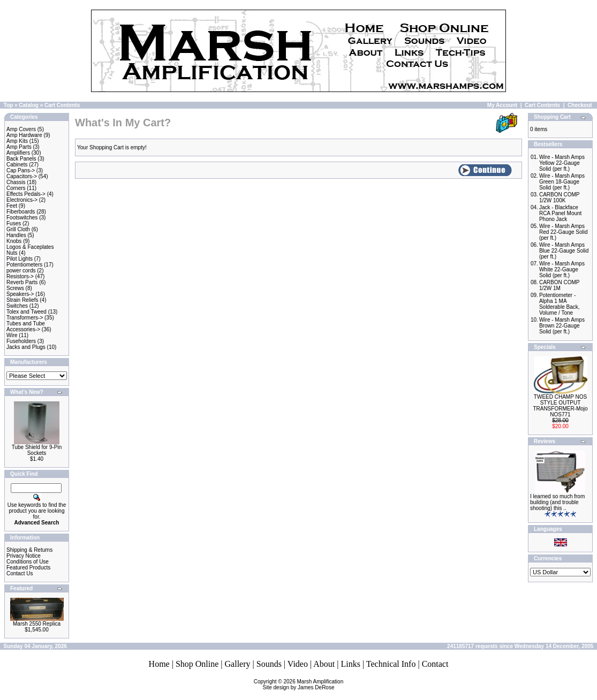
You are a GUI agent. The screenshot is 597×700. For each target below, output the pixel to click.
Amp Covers (21, 129)
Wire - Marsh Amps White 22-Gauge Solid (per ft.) (562, 269)
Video (298, 664)
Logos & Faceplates (30, 247)
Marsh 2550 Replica (37, 624)
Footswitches (22, 218)
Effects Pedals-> (26, 194)
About (324, 664)
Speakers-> (20, 294)
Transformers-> (25, 318)
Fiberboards (21, 212)
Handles (16, 235)
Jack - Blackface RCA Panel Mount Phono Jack (561, 213)
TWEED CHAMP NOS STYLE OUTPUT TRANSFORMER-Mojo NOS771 (560, 406)
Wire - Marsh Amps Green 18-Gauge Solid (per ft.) (562, 182)
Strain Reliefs (22, 300)
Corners (16, 188)
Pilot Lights (20, 259)
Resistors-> (20, 276)
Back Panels (21, 159)
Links (350, 664)
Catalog (29, 105)
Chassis (16, 182)
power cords (21, 271)
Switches (17, 306)
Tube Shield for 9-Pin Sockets (37, 450)
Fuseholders (21, 341)
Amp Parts (19, 147)
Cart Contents (62, 105)
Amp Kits (17, 141)
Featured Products (28, 568)
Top (9, 105)
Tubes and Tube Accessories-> (26, 326)
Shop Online (197, 664)
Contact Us (20, 573)
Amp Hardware (24, 135)
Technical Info (391, 664)
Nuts (12, 253)
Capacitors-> (22, 176)
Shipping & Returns (29, 550)
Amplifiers (18, 153)
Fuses (14, 223)
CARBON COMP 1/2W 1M (559, 285)
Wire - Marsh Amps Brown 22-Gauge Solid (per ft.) (562, 326)
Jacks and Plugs (26, 347)
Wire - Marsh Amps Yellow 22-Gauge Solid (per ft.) (562, 163)
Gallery (238, 664)
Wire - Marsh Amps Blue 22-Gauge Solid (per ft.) (564, 251)
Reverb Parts (22, 282)
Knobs (14, 241)
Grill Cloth (18, 229)
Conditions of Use (28, 562)
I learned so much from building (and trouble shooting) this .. (557, 502)
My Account (502, 105)
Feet (12, 206)
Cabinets (17, 165)
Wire (12, 335)
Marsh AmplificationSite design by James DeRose (303, 684)
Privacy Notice (24, 556)
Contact (435, 664)
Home (159, 664)
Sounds (269, 664)
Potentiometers (24, 265)
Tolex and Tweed (27, 312)
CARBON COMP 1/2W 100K (559, 197)
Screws (15, 288)
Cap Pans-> (21, 170)
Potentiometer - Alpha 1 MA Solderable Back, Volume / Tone (560, 304)
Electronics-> (22, 200)
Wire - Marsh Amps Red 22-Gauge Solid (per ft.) (564, 232)
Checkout (580, 105)
